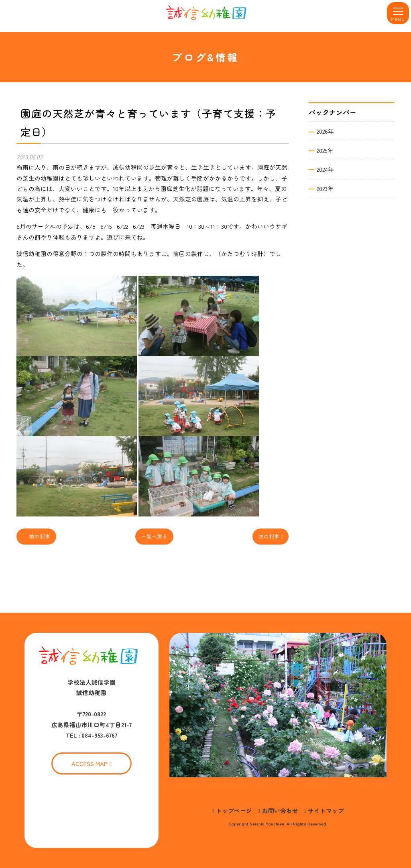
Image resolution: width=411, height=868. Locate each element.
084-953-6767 (99, 735)
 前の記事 (36, 536)
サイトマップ (326, 810)
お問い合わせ (280, 810)
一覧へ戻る (154, 536)
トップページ (234, 810)
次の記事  (271, 536)
